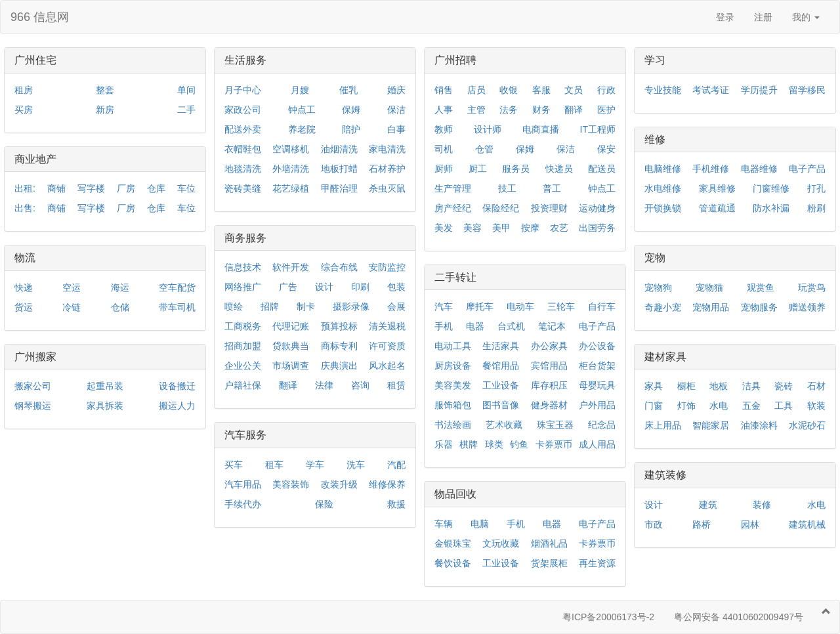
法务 (509, 110)
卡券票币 (554, 444)
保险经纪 (501, 208)
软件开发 (291, 267)
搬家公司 (33, 386)
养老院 (302, 129)
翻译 (288, 385)
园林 (750, 524)
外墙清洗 (291, 169)
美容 (472, 228)
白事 (396, 129)
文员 (574, 90)
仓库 (156, 188)
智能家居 (711, 425)
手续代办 (243, 504)
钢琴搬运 (33, 406)
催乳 (348, 90)
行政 (606, 90)
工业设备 (501, 385)
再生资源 (597, 563)
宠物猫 (709, 287)
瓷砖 (784, 386)
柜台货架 (597, 366)
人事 (444, 110)
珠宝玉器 (555, 425)
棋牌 (469, 444)
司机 (444, 149)
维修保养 (387, 484)
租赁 (396, 385)
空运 (72, 287)
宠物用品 (711, 307)
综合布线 (339, 267)
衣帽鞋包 (243, 149)
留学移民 (807, 90)
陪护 (351, 129)
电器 (475, 326)
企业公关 (243, 366)
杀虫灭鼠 (387, 188)
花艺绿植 (291, 188)
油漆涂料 (759, 425)
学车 (315, 465)
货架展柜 (549, 563)
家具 (654, 386)
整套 (105, 90)
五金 (751, 406)
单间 (186, 90)
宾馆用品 (549, 366)
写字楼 (91, 188)
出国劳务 (597, 228)
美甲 (501, 228)
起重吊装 (105, 386)
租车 (274, 465)
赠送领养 (807, 307)
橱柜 (686, 386)
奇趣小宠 (663, 307)
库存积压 (549, 385)
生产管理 (453, 188)
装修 (762, 505)
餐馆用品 (501, 366)
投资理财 (549, 208)
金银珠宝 (453, 543)
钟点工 (302, 110)
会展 (396, 306)
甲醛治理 (339, 188)
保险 (324, 504)
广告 (288, 287)
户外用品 (597, 405)
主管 (476, 110)
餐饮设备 (453, 563)
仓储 (120, 307)
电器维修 (759, 169)
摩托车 (480, 306)
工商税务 (243, 326)
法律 (324, 385)
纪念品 (602, 425)
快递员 (559, 169)
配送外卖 (243, 129)
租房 (24, 90)
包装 (396, 287)
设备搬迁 (177, 386)
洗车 (356, 465)
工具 (784, 406)
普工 (552, 188)
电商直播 (541, 129)
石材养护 (387, 169)
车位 (186, 188)
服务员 (516, 169)
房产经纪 (453, 208)
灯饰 (686, 406)
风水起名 (387, 366)
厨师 (444, 169)
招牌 (270, 306)
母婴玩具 (597, 385)
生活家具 (501, 346)
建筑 (708, 505)
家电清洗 (387, 149)
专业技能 (663, 90)
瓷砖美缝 (243, 188)
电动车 (520, 306)
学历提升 (759, 90)
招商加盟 (243, 346)
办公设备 (597, 346)
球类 (494, 444)
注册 (763, 17)
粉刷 (816, 208)
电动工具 (453, 346)
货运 (24, 307)
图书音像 (501, 405)
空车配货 (177, 287)
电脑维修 (663, 169)
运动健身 (597, 208)
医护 (606, 110)
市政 (654, 524)
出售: (25, 208)
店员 (476, 90)
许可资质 (387, 346)
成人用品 (597, 444)
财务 (541, 110)
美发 (444, 228)
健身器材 (549, 405)
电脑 (480, 524)
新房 (105, 110)
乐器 (444, 444)
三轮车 (561, 306)
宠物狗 (658, 287)
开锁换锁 (663, 208)
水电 (719, 406)
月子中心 (243, 90)
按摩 (530, 228)
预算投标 (339, 326)
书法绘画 (453, 425)
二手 (186, 110)
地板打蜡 (339, 169)
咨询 (360, 385)
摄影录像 (351, 306)
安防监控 (387, 267)
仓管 (484, 149)
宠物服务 (759, 307)
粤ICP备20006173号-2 (608, 617)
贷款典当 (291, 346)
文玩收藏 (501, 543)
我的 (806, 17)
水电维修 (663, 188)
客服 (541, 90)
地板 (719, 386)
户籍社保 (243, 385)
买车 (234, 465)
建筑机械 (807, 524)
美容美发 (453, 385)
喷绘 (234, 306)
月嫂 (300, 90)
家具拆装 (105, 406)
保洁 (396, 110)
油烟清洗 (339, 149)
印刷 (360, 287)
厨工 (478, 169)
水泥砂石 (807, 425)
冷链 (72, 307)
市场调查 (291, 366)
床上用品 (663, 425)
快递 (24, 287)
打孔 (816, 188)
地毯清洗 (243, 169)
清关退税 (387, 326)
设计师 (488, 129)
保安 (606, 149)
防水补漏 (771, 208)
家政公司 (243, 110)
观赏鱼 (761, 287)
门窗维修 (771, 188)
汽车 (444, 306)
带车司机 (177, 307)
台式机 (511, 326)
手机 (444, 326)
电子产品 (597, 326)
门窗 (654, 406)
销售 (444, 90)
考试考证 (711, 90)
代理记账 (291, 326)
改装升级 (339, 484)
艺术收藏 (504, 425)
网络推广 (243, 287)
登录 (725, 17)
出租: (25, 188)
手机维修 (711, 169)
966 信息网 (40, 17)
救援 (396, 504)
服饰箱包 (453, 405)
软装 (816, 406)
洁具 (751, 386)
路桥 (702, 524)
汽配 (396, 465)
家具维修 (717, 188)
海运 (120, 287)
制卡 (306, 306)
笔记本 (552, 326)
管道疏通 (717, 208)
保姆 (351, 110)
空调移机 (291, 149)
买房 (24, 110)
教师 (444, 129)
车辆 (444, 524)
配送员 (602, 169)
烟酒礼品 (549, 543)
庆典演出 (339, 366)
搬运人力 (177, 406)
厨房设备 (453, 366)
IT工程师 (598, 129)
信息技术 (243, 267)
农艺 (559, 228)
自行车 (602, 306)
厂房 (126, 188)
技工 (507, 188)
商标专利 (339, 346)
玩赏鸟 (812, 287)
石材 (816, 386)
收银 (509, 90)
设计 (324, 287)
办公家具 (549, 346)
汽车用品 (243, 484)
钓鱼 (519, 444)
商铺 (56, 188)
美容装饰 (291, 484)
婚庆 (396, 90)
